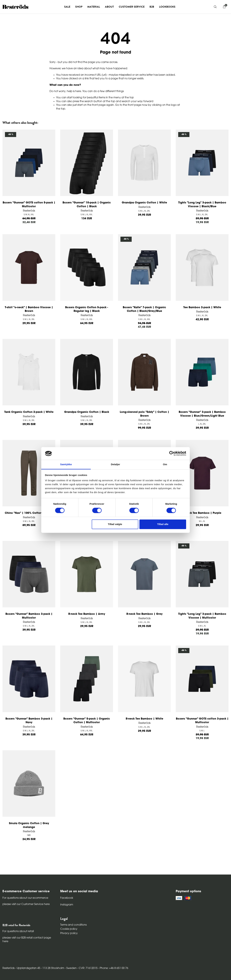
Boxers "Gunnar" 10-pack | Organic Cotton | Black (87, 205)
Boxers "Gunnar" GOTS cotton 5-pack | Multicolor (29, 205)
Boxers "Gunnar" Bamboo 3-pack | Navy (29, 721)
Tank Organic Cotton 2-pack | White (29, 412)
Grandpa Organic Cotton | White (144, 203)
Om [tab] (165, 464)
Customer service (132, 7)
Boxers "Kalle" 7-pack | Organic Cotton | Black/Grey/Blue (144, 309)
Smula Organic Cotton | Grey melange (29, 825)
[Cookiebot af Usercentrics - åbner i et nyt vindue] (172, 453)
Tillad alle (163, 524)
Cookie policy (69, 929)
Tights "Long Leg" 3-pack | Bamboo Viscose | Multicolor (202, 616)
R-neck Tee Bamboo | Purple (202, 513)
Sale (67, 7)
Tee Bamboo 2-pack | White (202, 308)
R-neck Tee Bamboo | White (144, 719)
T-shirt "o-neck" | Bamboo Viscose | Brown (29, 309)
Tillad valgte (115, 524)
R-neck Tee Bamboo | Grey (144, 614)
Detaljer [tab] (115, 464)
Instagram (67, 905)
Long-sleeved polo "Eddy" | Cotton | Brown (144, 414)
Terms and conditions (73, 925)
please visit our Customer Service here (26, 904)
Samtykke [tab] (66, 464)
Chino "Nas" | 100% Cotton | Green (29, 513)
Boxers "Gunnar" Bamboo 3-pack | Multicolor (29, 616)
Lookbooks (167, 7)
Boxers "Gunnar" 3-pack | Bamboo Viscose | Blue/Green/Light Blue (202, 414)
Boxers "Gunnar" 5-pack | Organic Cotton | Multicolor (87, 721)
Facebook (67, 898)
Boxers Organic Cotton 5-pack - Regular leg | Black (87, 309)
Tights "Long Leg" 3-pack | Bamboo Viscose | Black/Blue (202, 205)
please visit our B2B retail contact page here (27, 940)
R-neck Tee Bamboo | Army (87, 614)
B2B (152, 7)
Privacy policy (69, 933)
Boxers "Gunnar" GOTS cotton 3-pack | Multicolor (202, 721)
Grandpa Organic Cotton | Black (87, 412)
